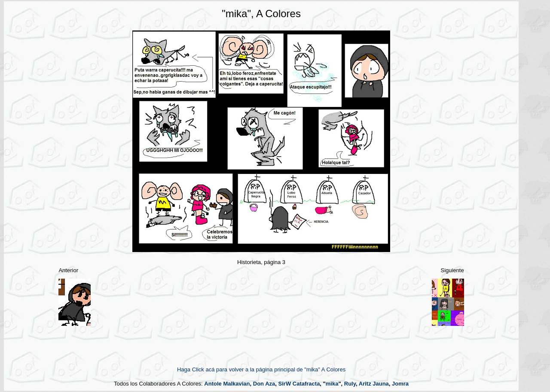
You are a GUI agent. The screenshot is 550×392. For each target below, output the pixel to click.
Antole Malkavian (227, 384)
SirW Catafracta (299, 384)
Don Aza (264, 384)
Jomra (400, 384)
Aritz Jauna (374, 384)
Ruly (350, 384)
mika (332, 384)
